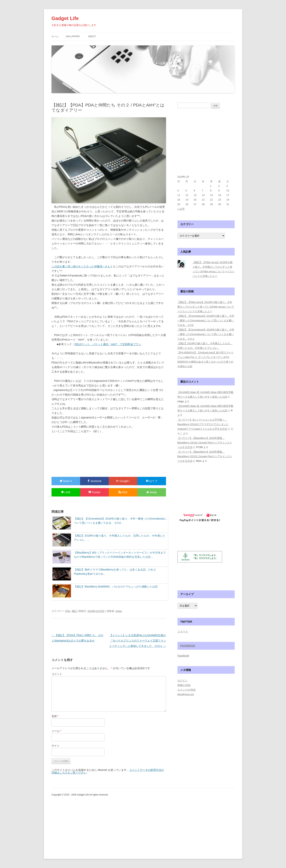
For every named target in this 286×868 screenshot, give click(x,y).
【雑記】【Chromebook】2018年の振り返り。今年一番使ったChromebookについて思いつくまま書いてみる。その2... (120, 521)
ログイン (182, 681)
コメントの (187, 690)
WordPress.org (186, 694)
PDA (68, 611)
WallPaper (73, 36)
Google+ (123, 481)
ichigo (119, 611)
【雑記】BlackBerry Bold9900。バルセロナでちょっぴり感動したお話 (116, 587)
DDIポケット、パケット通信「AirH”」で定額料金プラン (108, 344)
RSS (123, 492)
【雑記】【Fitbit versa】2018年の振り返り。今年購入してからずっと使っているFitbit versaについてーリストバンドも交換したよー (206, 307)
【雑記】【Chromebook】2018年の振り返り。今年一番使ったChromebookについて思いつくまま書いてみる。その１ (206, 334)
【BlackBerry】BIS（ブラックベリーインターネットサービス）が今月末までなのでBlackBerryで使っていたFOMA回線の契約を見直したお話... (120, 555)
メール (56, 731)
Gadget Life (65, 18)
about (92, 36)
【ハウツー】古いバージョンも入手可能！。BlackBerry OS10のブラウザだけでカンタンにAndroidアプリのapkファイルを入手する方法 (203, 424)
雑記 (74, 611)
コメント (57, 674)
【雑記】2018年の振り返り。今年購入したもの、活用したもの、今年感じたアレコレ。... (120, 538)
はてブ (152, 481)
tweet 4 (66, 481)
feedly (152, 492)
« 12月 (181, 209)
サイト (56, 746)
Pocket (94, 492)
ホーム (55, 36)
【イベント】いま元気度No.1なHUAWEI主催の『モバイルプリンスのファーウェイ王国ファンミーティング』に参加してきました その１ (138, 641)
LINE (66, 492)
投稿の (184, 685)
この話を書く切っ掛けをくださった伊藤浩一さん (81, 266)
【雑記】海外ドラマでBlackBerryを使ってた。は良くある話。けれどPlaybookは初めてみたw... (115, 572)
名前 (55, 716)
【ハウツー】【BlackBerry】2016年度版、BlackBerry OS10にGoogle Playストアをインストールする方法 (205, 443)
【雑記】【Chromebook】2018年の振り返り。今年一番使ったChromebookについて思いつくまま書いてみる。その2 (206, 320)
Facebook (188, 646)
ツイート (183, 631)
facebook (94, 481)
